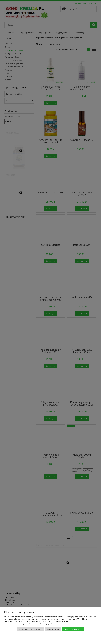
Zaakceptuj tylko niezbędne (31, 629)
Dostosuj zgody (53, 629)
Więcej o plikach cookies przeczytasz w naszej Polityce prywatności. (30, 624)
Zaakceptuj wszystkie (73, 629)
